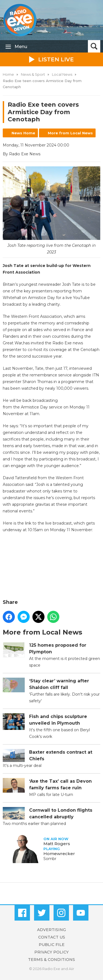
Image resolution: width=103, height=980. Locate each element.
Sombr (50, 859)
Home (8, 74)
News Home (23, 133)
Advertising (51, 930)
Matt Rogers (57, 844)
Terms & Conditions (51, 960)
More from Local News (70, 133)
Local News (62, 74)
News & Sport (33, 74)
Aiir (71, 969)
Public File (52, 945)
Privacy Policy (51, 952)
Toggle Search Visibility (94, 46)
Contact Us (52, 937)
